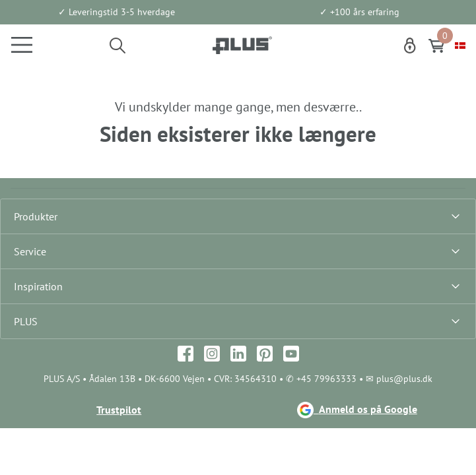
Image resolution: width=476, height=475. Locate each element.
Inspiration (38, 286)
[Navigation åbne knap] (17, 45)
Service (30, 251)
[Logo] (242, 45)
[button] (118, 45)
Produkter (36, 216)
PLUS (26, 321)
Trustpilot (119, 410)
